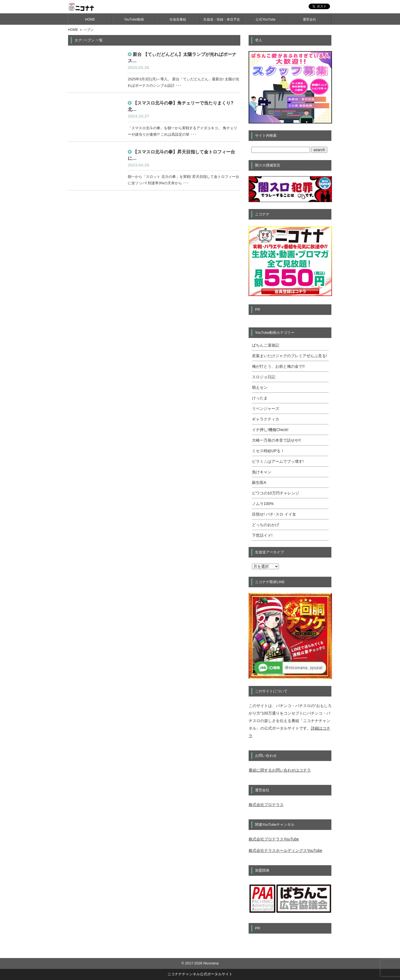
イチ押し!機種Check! (270, 430)
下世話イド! (262, 535)
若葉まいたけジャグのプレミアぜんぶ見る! (289, 356)
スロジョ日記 (264, 377)
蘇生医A (259, 482)
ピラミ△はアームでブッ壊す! (278, 461)
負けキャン (262, 472)
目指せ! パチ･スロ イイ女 (274, 514)
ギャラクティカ (266, 419)
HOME (90, 19)
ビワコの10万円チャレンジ (276, 493)
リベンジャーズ (266, 409)
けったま (260, 398)
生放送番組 (178, 19)
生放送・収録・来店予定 (222, 19)
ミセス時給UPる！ (268, 451)
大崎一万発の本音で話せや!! (276, 440)
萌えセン (260, 387)
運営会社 (309, 19)
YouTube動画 (134, 19)
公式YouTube (265, 19)
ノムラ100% (263, 504)
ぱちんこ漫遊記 (266, 345)
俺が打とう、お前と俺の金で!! (278, 366)
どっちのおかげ (266, 525)
